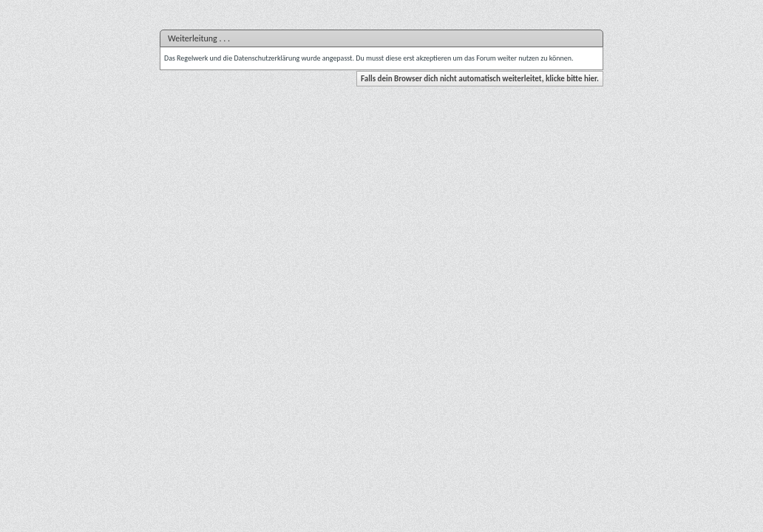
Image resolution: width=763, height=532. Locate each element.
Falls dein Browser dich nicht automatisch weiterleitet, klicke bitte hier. (480, 79)
